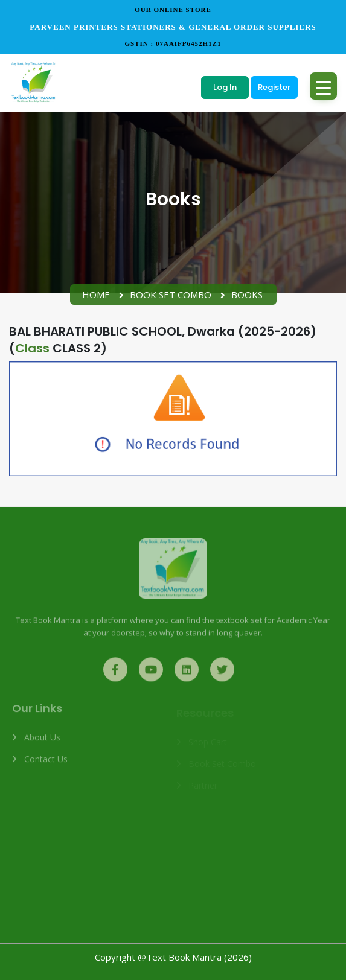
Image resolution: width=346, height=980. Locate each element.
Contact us (46, 764)
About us (42, 742)
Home (96, 294)
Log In (225, 87)
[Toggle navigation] (323, 86)
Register (274, 87)
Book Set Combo (171, 294)
